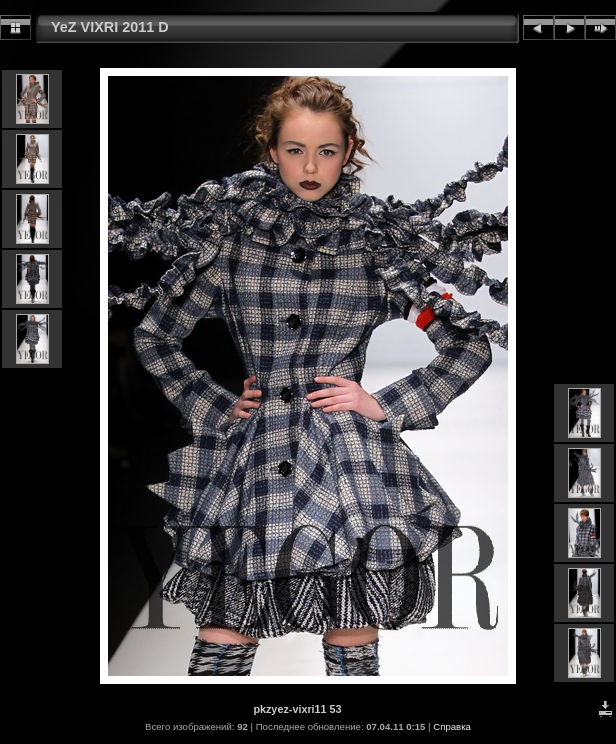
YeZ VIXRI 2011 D (110, 27)
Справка (452, 726)
